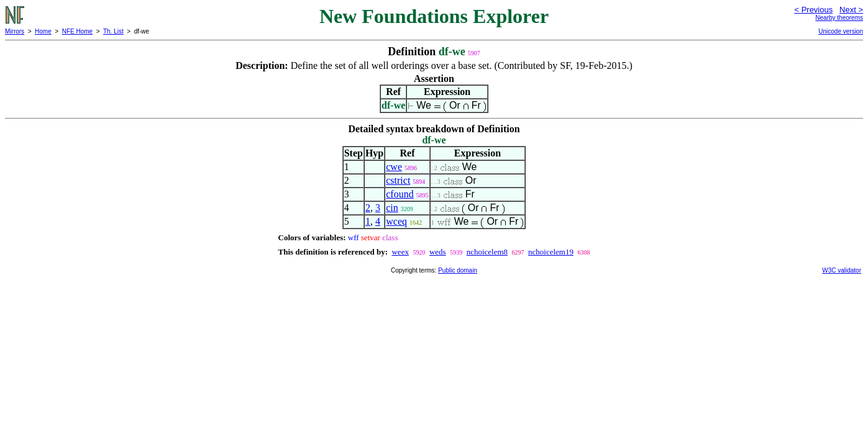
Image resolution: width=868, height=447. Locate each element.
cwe (394, 167)
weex (400, 252)
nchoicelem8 (487, 252)
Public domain (458, 270)
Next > (851, 10)
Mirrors (15, 31)
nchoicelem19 (551, 252)
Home (43, 31)
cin (392, 208)
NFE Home (77, 31)
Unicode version (841, 31)
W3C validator (842, 270)
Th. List (113, 31)
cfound (400, 194)
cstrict (398, 180)
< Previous (813, 10)
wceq (396, 221)
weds (438, 252)
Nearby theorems (839, 18)
